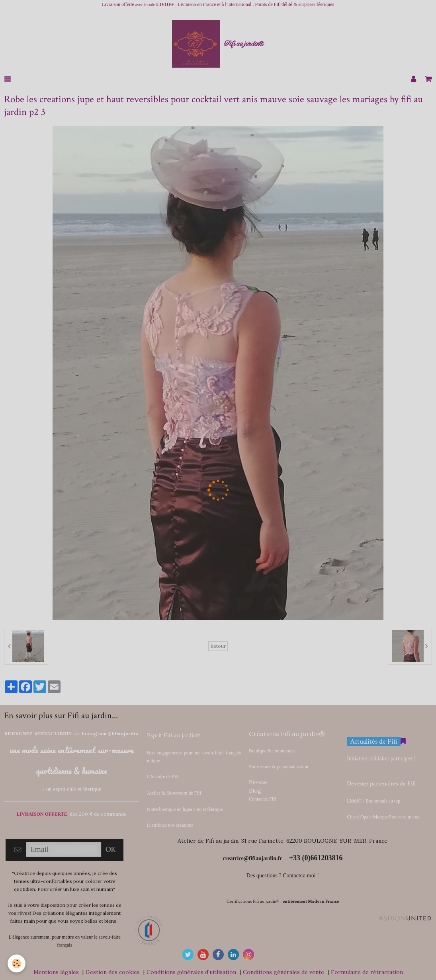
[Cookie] (17, 963)
